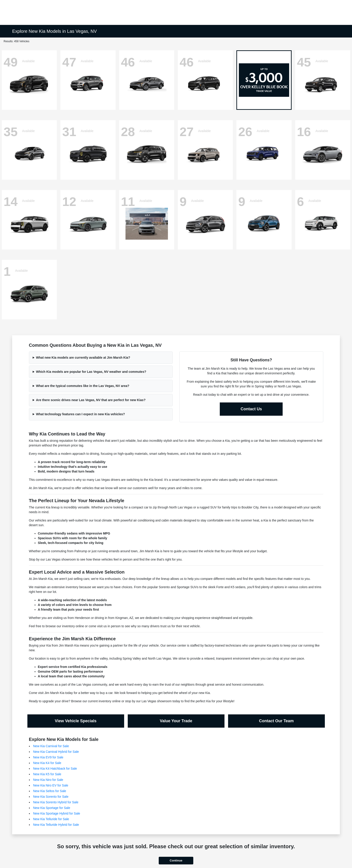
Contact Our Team (276, 721)
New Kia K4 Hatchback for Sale (55, 769)
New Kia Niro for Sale (48, 780)
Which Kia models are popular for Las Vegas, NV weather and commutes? (91, 372)
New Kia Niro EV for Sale (51, 785)
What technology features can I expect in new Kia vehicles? (80, 414)
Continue (176, 860)
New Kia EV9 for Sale (48, 757)
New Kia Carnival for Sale (51, 746)
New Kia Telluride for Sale (51, 819)
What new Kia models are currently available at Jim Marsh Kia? (83, 358)
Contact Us (251, 409)
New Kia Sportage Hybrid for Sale (57, 813)
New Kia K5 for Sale (47, 774)
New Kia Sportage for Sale (52, 808)
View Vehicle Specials (76, 721)
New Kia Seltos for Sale (50, 791)
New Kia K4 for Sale (47, 763)
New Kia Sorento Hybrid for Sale (56, 802)
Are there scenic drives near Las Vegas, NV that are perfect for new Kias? (91, 400)
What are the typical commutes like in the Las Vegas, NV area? (82, 386)
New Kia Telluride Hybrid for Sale (56, 825)
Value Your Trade (176, 721)
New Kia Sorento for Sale (51, 797)
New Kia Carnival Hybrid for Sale (56, 752)
